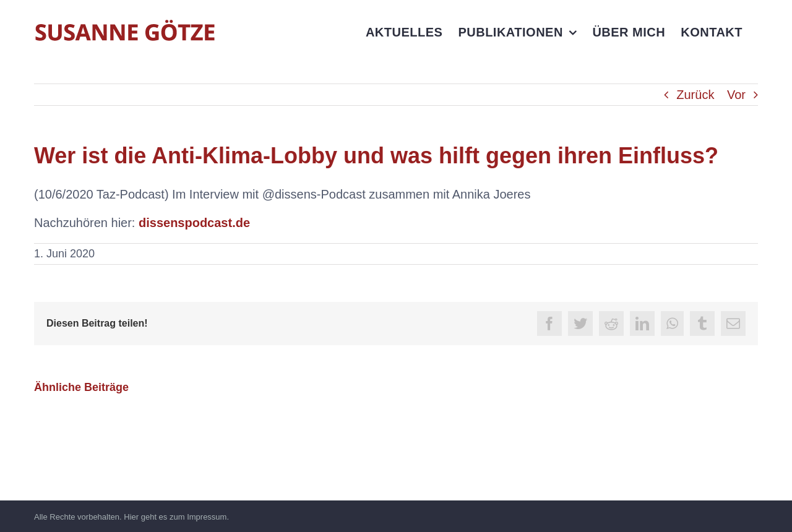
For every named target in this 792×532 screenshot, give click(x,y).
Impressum (207, 517)
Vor (736, 95)
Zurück (695, 95)
